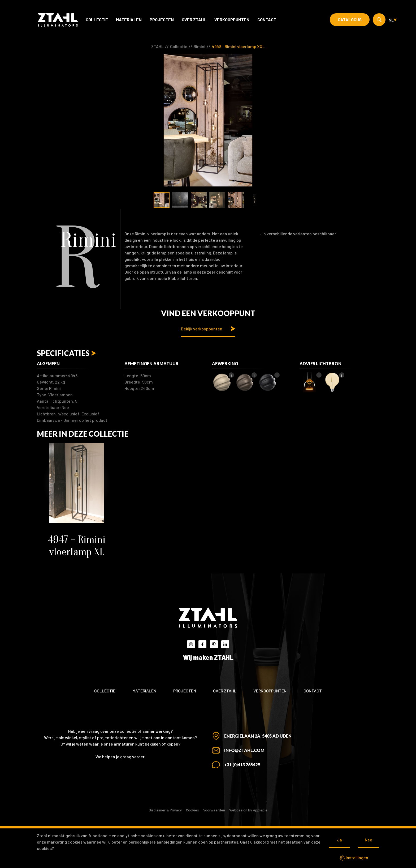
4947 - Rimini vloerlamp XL (77, 546)
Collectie (97, 20)
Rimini (200, 46)
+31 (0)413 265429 (242, 765)
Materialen (129, 20)
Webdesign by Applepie (248, 810)
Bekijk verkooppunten (202, 329)
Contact (267, 20)
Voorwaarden (214, 810)
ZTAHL (157, 46)
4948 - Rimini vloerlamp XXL (238, 46)
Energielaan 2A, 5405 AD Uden (258, 736)
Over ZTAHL (194, 20)
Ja (339, 840)
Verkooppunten (232, 20)
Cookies (192, 810)
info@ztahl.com (244, 750)
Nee (369, 840)
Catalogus (350, 20)
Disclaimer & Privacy (165, 810)
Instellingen (354, 858)
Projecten (162, 20)
